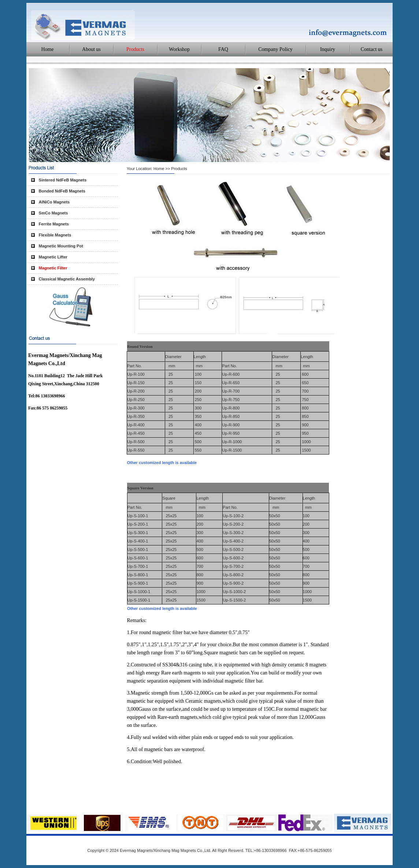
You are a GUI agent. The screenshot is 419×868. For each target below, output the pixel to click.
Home (47, 49)
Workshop (179, 49)
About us (91, 49)
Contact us (372, 49)
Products (135, 49)
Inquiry (328, 49)
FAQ (223, 49)
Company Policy (275, 49)
